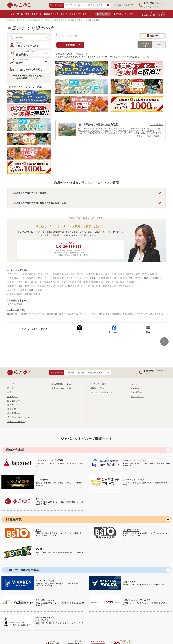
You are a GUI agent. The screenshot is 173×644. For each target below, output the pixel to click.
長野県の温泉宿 (68, 20)
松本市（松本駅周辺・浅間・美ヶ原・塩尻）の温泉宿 (109, 282)
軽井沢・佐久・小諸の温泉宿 (50, 278)
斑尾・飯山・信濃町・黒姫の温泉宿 (25, 290)
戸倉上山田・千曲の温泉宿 (20, 278)
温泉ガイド (37, 14)
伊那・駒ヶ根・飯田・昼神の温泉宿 (98, 286)
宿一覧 (20, 14)
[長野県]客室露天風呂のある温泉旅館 (115, 314)
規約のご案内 (97, 388)
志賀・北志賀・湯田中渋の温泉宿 (87, 274)
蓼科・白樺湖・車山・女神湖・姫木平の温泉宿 (137, 278)
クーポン (62, 14)
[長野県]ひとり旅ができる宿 (149, 314)
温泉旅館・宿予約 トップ (18, 20)
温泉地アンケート (60, 388)
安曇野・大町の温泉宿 (68, 286)
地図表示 (152, 36)
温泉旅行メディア (77, 14)
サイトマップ (137, 397)
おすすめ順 (73, 45)
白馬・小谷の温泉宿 (71, 282)
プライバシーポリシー (102, 392)
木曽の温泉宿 (125, 286)
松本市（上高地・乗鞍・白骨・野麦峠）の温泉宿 (31, 286)
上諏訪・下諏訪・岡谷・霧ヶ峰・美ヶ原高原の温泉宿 (33, 282)
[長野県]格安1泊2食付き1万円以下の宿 (26, 314)
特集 (27, 14)
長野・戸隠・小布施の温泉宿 (21, 274)
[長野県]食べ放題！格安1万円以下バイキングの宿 (71, 314)
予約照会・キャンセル (18, 417)
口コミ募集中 (156, 124)
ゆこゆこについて (126, 5)
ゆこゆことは (137, 384)
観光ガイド (49, 14)
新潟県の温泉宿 (32, 294)
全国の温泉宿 (37, 20)
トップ (12, 14)
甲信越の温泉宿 (52, 20)
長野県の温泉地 (15, 304)
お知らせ (135, 388)
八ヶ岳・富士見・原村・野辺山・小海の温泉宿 (89, 278)
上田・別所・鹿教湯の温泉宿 (119, 274)
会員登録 (12, 409)
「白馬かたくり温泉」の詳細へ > (149, 136)
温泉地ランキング (16, 401)
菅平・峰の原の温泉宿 (147, 274)
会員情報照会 (14, 413)
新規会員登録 (103, 14)
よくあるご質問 (99, 384)
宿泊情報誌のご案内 (61, 384)
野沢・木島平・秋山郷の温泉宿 (53, 274)
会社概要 (135, 392)
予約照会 (124, 14)
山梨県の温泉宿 (15, 294)
